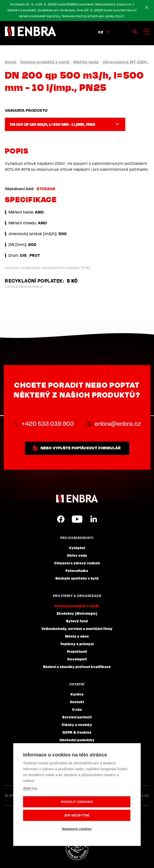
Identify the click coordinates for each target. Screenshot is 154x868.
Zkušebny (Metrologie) (77, 613)
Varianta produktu (26, 110)
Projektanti (77, 651)
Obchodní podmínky (77, 740)
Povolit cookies (77, 802)
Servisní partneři (77, 717)
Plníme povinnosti (77, 849)
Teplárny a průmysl (77, 644)
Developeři (77, 659)
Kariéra (77, 694)
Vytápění (77, 548)
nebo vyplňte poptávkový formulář (81, 448)
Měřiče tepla (86, 62)
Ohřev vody (77, 555)
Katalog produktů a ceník (45, 62)
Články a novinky (77, 725)
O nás (77, 709)
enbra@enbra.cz (118, 424)
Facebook (61, 519)
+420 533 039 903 (48, 424)
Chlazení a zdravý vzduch (77, 563)
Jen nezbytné (77, 815)
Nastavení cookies (77, 829)
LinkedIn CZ (93, 519)
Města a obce (77, 636)
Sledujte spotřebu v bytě (77, 578)
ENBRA (77, 499)
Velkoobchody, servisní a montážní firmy (77, 628)
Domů (11, 62)
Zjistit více (30, 788)
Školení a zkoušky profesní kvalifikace (77, 667)
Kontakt (77, 702)
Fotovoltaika (77, 570)
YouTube (77, 519)
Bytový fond (77, 621)
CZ (101, 32)
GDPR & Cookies (77, 732)
